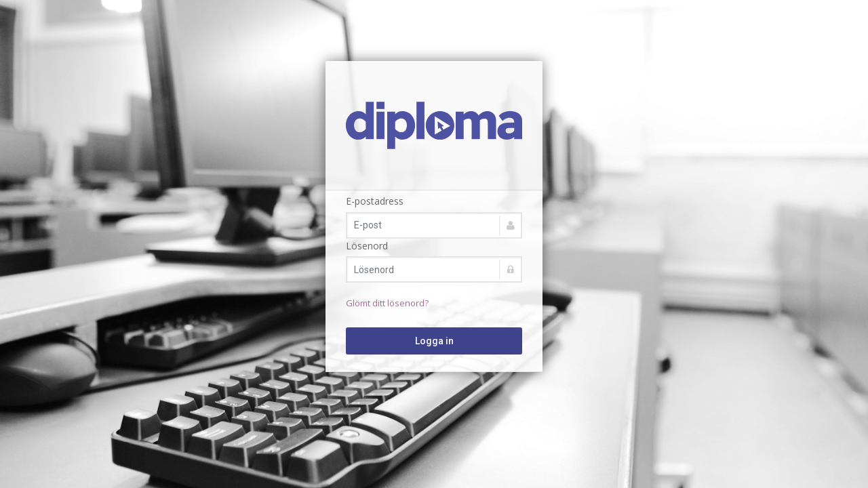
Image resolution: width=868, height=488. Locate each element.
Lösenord (367, 246)
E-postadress (375, 201)
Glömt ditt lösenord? (387, 303)
